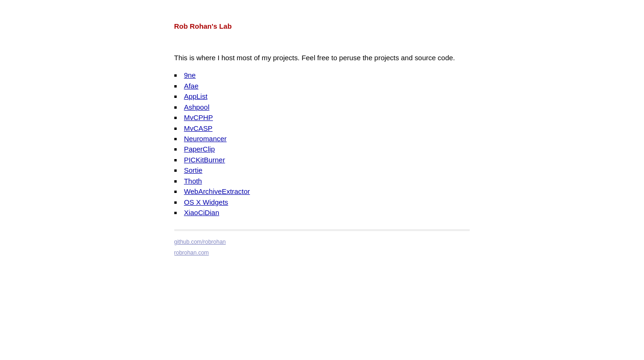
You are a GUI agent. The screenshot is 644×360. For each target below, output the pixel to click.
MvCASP (198, 128)
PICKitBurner (204, 160)
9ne (190, 75)
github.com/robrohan (200, 242)
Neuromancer (205, 139)
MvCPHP (198, 117)
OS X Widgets (206, 202)
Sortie (193, 170)
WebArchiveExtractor (217, 191)
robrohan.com (192, 253)
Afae (191, 86)
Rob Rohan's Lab (203, 26)
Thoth (193, 181)
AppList (196, 96)
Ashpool (196, 107)
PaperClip (199, 149)
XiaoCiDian (201, 212)
